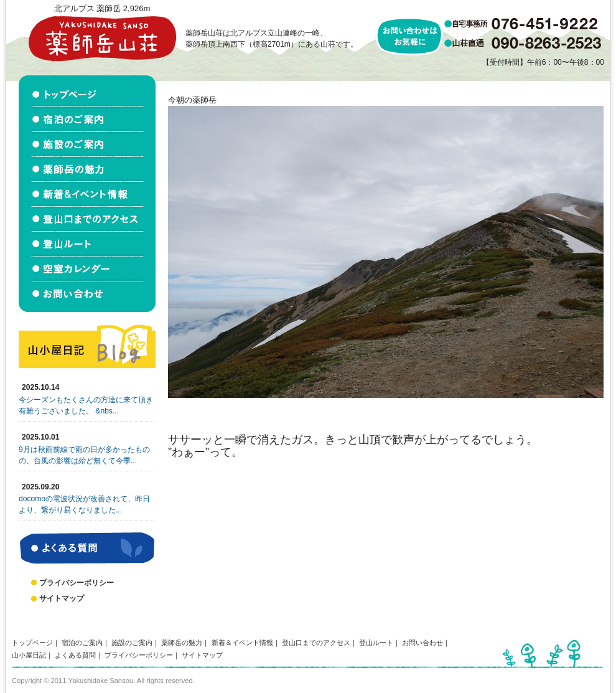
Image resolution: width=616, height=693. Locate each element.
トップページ (32, 643)
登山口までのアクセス (316, 643)
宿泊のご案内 (82, 643)
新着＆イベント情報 (242, 643)
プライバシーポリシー (77, 583)
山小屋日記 (29, 655)
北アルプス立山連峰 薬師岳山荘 (102, 38)
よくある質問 (75, 655)
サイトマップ (62, 598)
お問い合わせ (422, 643)
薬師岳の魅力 (182, 643)
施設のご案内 (132, 643)
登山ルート (376, 643)
